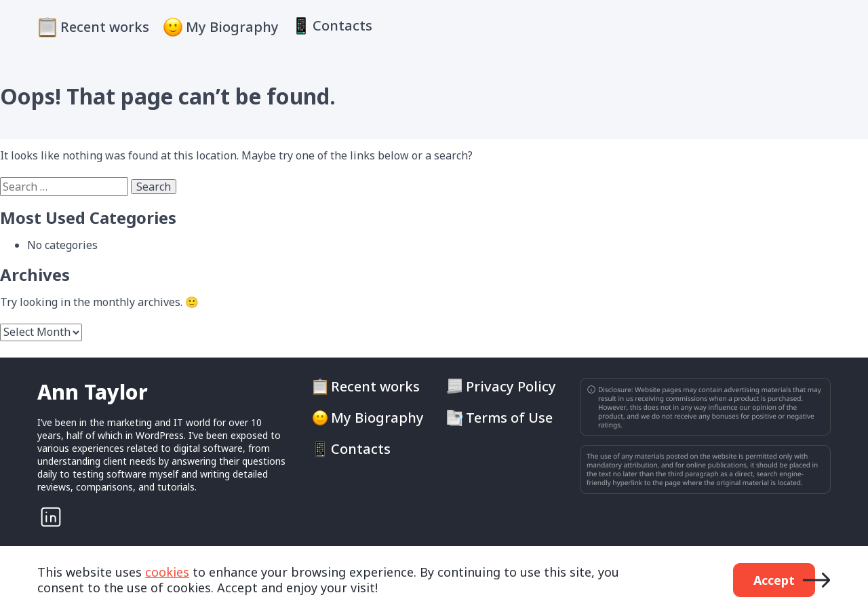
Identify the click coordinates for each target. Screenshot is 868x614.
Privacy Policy (511, 387)
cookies (167, 572)
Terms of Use (509, 418)
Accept (774, 580)
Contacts (342, 26)
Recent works (105, 27)
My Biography (232, 27)
